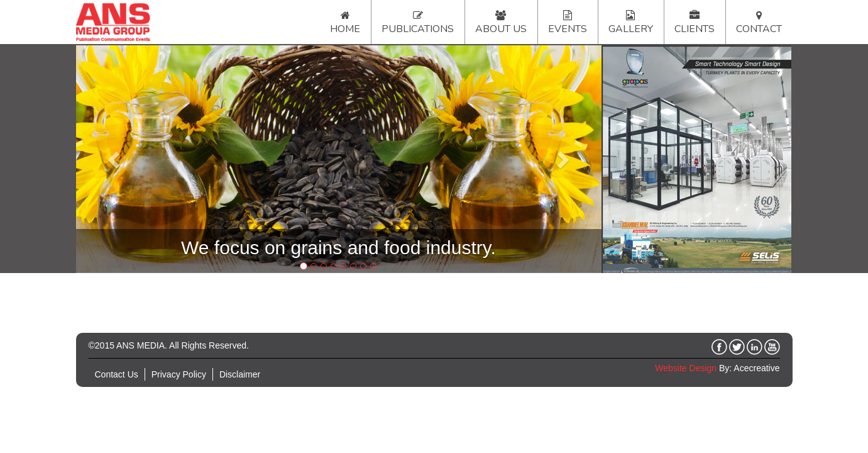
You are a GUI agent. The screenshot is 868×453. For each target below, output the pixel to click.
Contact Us (117, 374)
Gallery (631, 29)
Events (568, 29)
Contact (759, 29)
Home (345, 29)
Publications (418, 29)
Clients (695, 29)
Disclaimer (240, 374)
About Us (501, 29)
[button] (115, 159)
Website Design (686, 368)
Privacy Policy (179, 374)
